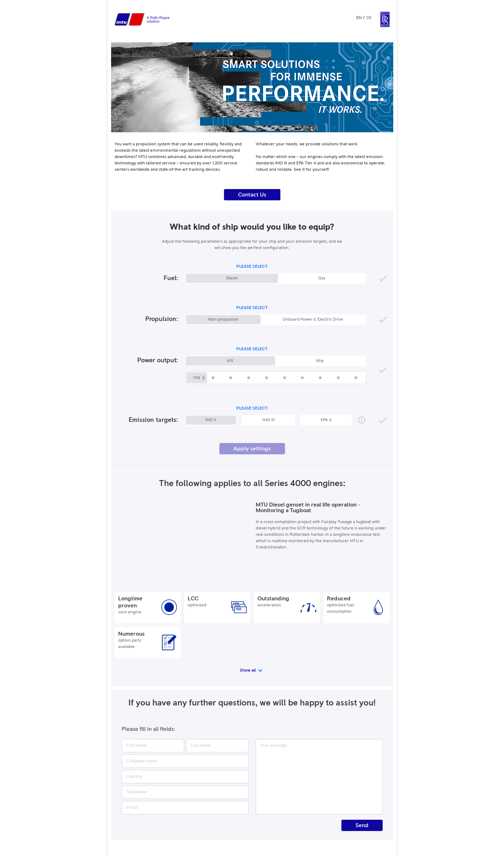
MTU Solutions (319, 827)
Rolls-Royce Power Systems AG (260, 820)
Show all (248, 632)
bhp (320, 361)
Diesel (232, 278)
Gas (322, 278)
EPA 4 (326, 420)
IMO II (211, 420)
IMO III (268, 420)
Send (362, 787)
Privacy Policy (253, 827)
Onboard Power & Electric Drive (313, 320)
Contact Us (252, 195)
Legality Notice (221, 827)
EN (359, 18)
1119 (197, 378)
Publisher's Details (185, 827)
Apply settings (252, 449)
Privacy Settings (286, 827)
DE (369, 18)
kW (230, 361)
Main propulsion (223, 320)
